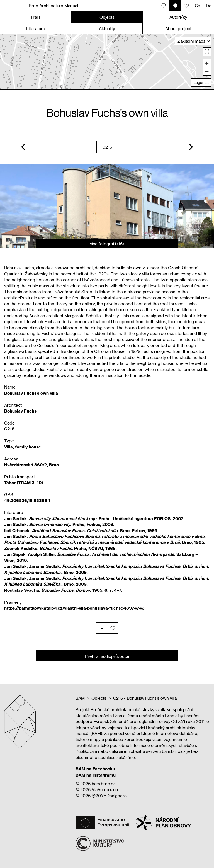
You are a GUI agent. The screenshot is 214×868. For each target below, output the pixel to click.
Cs (197, 6)
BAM (80, 698)
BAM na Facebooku (95, 769)
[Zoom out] (207, 71)
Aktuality (107, 28)
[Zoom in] (207, 63)
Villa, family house (23, 447)
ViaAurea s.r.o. (105, 789)
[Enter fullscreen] (207, 52)
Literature (36, 28)
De (209, 6)
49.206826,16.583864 (27, 500)
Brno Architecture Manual (53, 6)
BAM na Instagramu (96, 775)
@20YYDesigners (109, 796)
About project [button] (178, 28)
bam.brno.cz (104, 784)
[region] (107, 62)
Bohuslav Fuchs (20, 411)
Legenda (201, 83)
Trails (36, 17)
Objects (99, 698)
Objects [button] (107, 17)
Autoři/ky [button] (178, 17)
